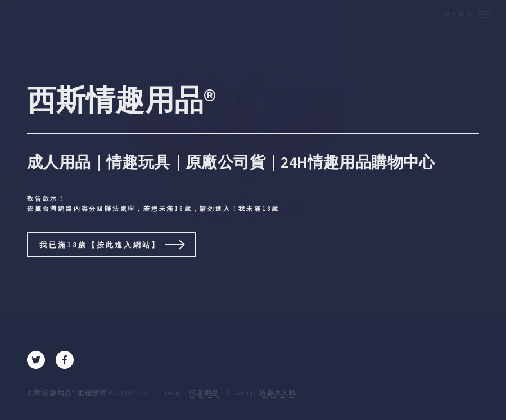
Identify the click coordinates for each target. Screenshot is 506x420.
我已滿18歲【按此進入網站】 (100, 245)
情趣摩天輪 (277, 392)
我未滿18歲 (259, 209)
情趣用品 (204, 392)
